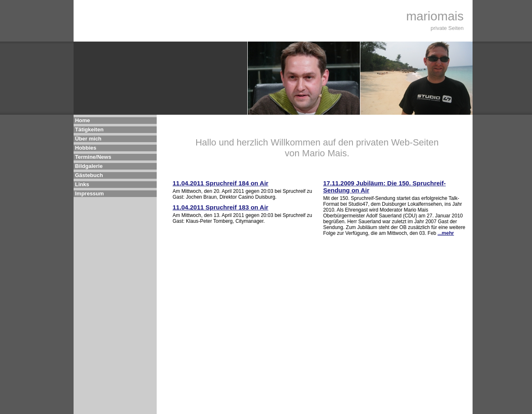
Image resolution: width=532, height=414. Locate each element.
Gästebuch (89, 175)
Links (82, 184)
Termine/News (93, 157)
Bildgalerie (89, 166)
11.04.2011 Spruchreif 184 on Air (220, 183)
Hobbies (85, 148)
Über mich (88, 139)
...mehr (446, 233)
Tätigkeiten (89, 129)
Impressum (89, 193)
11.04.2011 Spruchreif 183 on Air (220, 207)
